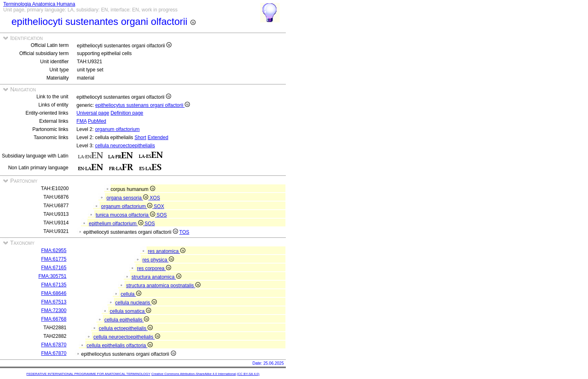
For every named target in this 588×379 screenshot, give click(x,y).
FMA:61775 (54, 259)
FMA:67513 (54, 302)
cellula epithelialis (127, 320)
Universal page (93, 113)
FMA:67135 (54, 285)
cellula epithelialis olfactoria (120, 346)
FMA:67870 (54, 345)
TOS (184, 232)
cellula (131, 294)
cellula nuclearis (136, 303)
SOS (161, 215)
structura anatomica (156, 277)
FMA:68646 (54, 293)
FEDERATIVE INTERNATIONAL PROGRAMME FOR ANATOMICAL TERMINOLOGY (88, 374)
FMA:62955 (54, 250)
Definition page (127, 113)
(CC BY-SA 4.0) (248, 374)
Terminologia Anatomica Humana (39, 4)
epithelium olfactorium (117, 224)
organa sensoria (128, 198)
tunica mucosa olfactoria (126, 215)
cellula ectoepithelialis (126, 328)
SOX (159, 206)
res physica (158, 260)
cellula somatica (131, 311)
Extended (158, 137)
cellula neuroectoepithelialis (125, 146)
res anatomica (167, 251)
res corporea (154, 268)
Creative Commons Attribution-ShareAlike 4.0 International (193, 374)
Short (140, 137)
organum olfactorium (117, 129)
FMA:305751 (52, 276)
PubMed (97, 121)
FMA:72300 (54, 310)
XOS (155, 198)
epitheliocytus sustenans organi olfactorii (143, 105)
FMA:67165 (54, 268)
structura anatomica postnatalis (163, 286)
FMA (81, 121)
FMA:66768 (54, 319)
